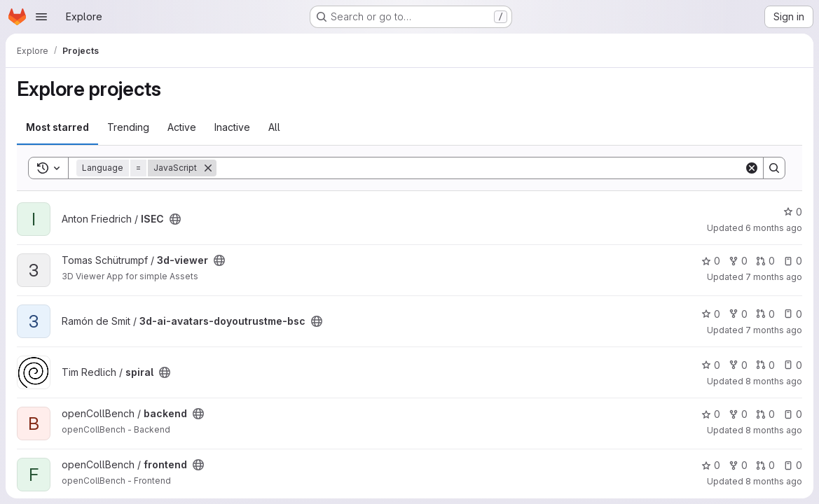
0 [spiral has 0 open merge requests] (765, 365)
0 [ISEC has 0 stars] (793, 212)
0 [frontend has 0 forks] (738, 465)
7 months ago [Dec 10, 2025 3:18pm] (774, 277)
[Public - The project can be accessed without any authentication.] (175, 219)
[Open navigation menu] (41, 17)
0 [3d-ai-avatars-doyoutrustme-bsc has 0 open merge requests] (765, 314)
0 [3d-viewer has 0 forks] (738, 261)
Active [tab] (182, 127)
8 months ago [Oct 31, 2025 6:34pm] (774, 430)
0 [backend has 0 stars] (711, 414)
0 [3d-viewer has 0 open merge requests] (765, 261)
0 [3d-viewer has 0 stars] (711, 261)
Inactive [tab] (232, 127)
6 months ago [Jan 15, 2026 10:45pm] (774, 228)
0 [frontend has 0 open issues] (793, 465)
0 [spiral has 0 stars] (711, 365)
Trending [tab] (128, 127)
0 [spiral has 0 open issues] (793, 365)
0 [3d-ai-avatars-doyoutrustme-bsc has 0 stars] (711, 314)
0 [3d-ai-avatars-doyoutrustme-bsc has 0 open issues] (793, 314)
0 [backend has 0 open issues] (793, 414)
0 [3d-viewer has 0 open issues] (793, 261)
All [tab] (274, 127)
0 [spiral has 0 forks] (738, 365)
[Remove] (208, 168)
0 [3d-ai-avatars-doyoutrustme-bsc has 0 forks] (738, 314)
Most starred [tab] (57, 127)
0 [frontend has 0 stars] (711, 465)
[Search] (480, 168)
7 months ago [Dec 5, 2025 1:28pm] (774, 330)
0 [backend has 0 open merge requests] (765, 414)
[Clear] (752, 168)
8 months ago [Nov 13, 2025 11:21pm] (774, 381)
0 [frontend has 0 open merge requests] (765, 465)
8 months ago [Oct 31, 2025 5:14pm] (774, 481)
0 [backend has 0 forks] (738, 414)
